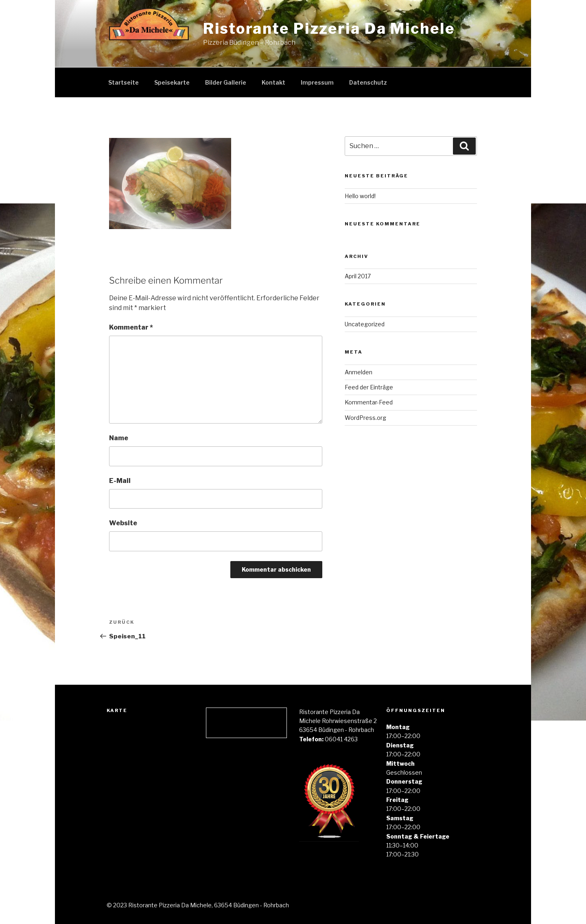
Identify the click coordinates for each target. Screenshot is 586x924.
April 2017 (358, 276)
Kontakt (273, 82)
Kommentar (131, 327)
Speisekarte (172, 82)
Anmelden (359, 372)
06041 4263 (341, 739)
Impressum (317, 82)
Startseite (124, 82)
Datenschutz (368, 82)
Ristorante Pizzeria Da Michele (329, 28)
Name (119, 438)
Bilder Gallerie (226, 82)
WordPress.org (365, 418)
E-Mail (120, 481)
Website (123, 523)
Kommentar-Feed (369, 402)
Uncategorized (365, 324)
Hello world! (360, 196)
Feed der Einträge (369, 387)
